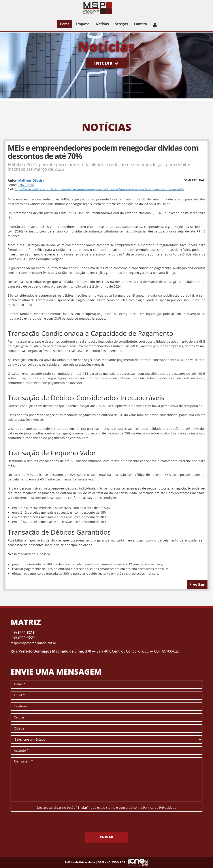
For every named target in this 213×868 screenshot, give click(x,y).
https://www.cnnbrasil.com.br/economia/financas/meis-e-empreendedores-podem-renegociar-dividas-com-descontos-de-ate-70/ (99, 189)
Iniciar (106, 63)
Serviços (121, 24)
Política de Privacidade (160, 808)
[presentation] (44, 824)
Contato (140, 24)
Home (65, 24)
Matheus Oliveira (31, 180)
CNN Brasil (26, 185)
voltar (197, 584)
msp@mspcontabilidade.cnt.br (33, 643)
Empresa (83, 24)
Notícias (102, 24)
